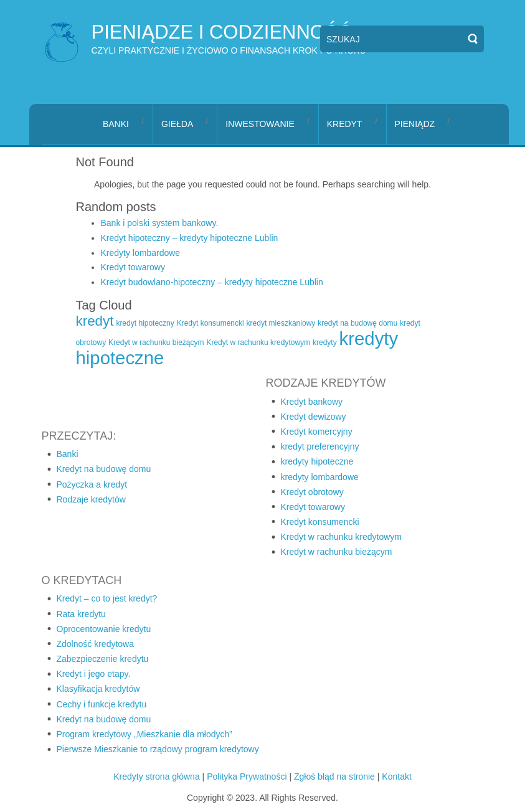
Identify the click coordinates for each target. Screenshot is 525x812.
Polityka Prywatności (247, 777)
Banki (68, 454)
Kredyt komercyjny (317, 432)
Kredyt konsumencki (320, 522)
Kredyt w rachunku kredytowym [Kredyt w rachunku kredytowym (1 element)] (258, 342)
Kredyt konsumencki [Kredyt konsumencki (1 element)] (210, 323)
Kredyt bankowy (312, 402)
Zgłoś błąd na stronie (334, 777)
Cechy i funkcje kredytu (102, 704)
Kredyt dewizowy (314, 417)
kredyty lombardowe (320, 477)
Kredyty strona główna (157, 777)
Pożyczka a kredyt (92, 484)
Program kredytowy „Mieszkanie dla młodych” (144, 734)
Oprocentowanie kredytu (104, 629)
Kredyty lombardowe (141, 253)
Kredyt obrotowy (312, 492)
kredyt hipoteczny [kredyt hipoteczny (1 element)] (145, 323)
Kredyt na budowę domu (104, 469)
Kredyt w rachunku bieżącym (337, 552)
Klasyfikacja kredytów (98, 689)
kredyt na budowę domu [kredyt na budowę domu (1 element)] (357, 323)
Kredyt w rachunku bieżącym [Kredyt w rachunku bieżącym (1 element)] (156, 342)
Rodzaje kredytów (91, 499)
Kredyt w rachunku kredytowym (342, 537)
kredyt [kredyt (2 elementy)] (95, 321)
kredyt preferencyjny (320, 446)
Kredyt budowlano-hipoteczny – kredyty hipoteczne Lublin (212, 282)
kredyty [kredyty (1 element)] (325, 342)
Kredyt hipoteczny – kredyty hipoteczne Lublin (190, 238)
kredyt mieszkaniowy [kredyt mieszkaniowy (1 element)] (281, 323)
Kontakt (396, 777)
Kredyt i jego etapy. (94, 674)
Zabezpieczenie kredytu (103, 659)
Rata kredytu (81, 614)
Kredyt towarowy (133, 267)
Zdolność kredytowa (96, 644)
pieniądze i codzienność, (225, 32)
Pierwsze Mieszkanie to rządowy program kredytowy (158, 749)
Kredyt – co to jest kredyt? (107, 598)
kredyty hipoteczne (317, 461)
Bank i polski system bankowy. (160, 223)
